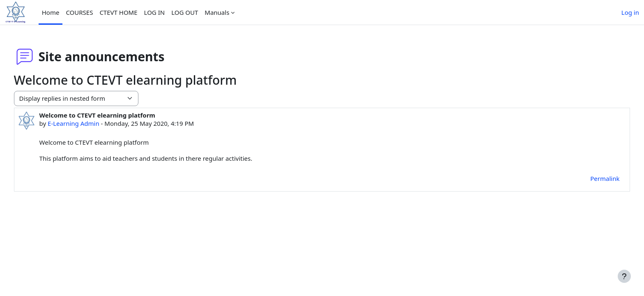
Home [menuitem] (51, 12)
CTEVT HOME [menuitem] (118, 12)
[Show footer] (624, 276)
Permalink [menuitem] (590, 178)
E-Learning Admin (89, 123)
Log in (630, 12)
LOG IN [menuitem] (155, 12)
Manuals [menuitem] (217, 12)
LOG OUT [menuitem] (185, 12)
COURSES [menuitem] (79, 12)
